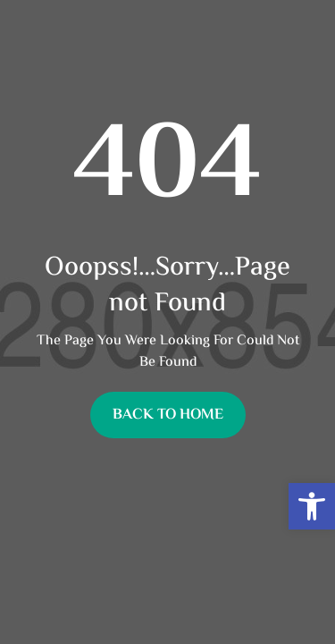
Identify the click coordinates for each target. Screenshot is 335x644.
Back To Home (168, 415)
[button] (312, 506)
